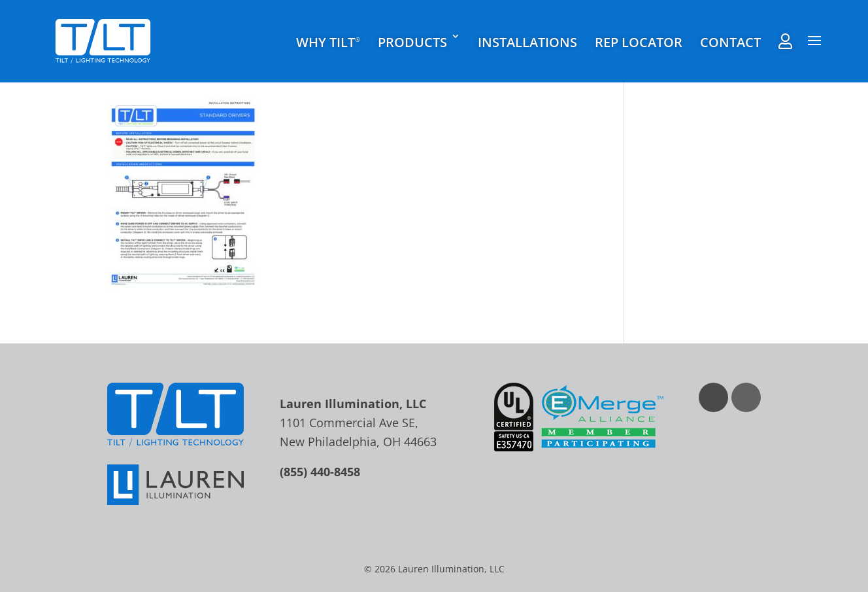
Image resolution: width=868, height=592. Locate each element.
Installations (527, 43)
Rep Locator (639, 43)
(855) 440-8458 (320, 472)
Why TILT (328, 43)
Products (412, 43)
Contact (730, 43)
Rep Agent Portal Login (785, 41)
